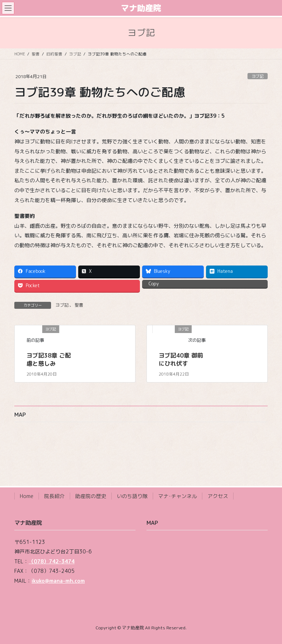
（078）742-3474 (52, 561)
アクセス (218, 496)
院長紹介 (54, 496)
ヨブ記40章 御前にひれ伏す (181, 359)
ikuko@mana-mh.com (58, 581)
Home (27, 496)
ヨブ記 (258, 76)
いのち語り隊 (132, 496)
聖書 (79, 305)
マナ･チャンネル (178, 496)
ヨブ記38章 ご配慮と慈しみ (49, 359)
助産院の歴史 (91, 496)
